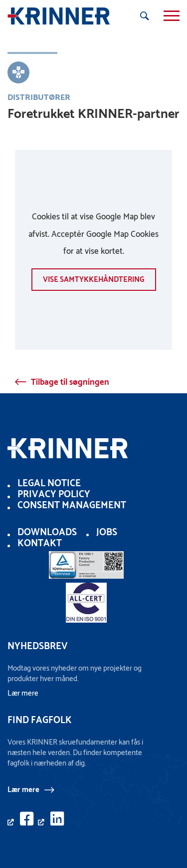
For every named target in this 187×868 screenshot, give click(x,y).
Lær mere (23, 790)
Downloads (47, 532)
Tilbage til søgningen (70, 382)
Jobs (107, 532)
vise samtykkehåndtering (93, 280)
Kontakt (40, 543)
